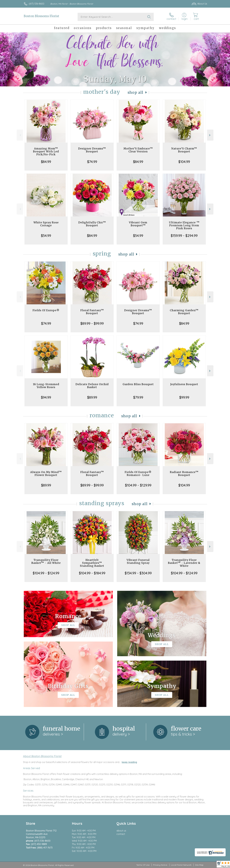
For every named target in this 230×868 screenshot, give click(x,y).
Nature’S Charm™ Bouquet (184, 150)
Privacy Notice (160, 865)
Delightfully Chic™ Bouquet (92, 224)
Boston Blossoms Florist (42, 16)
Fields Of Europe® (46, 310)
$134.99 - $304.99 (138, 573)
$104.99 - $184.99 (92, 573)
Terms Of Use (143, 865)
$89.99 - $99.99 (92, 323)
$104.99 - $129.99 (138, 485)
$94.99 (46, 397)
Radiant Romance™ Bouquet (184, 474)
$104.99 (184, 162)
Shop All (136, 92)
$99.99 (184, 397)
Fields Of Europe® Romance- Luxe (138, 474)
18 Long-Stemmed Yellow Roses (46, 386)
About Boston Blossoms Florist (42, 756)
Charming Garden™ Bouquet (184, 312)
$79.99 (138, 397)
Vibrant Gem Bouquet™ (138, 224)
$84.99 (46, 162)
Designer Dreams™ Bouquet (92, 150)
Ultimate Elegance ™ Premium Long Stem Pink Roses (184, 225)
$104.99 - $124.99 (46, 573)
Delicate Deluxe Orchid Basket (92, 386)
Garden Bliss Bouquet (138, 384)
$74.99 (92, 162)
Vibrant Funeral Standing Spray (138, 561)
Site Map (199, 865)
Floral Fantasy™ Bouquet (92, 312)
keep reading (129, 762)
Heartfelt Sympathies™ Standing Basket (92, 563)
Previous (20, 135)
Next (210, 135)
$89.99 (92, 397)
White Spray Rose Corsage (46, 224)
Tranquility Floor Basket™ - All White (46, 561)
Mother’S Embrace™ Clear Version (138, 150)
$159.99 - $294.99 (184, 236)
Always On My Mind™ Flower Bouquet (46, 474)
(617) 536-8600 (37, 4)
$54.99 (46, 236)
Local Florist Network (181, 865)
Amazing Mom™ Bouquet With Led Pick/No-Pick (46, 151)
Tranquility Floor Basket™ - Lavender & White (184, 563)
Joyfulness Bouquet (184, 384)
